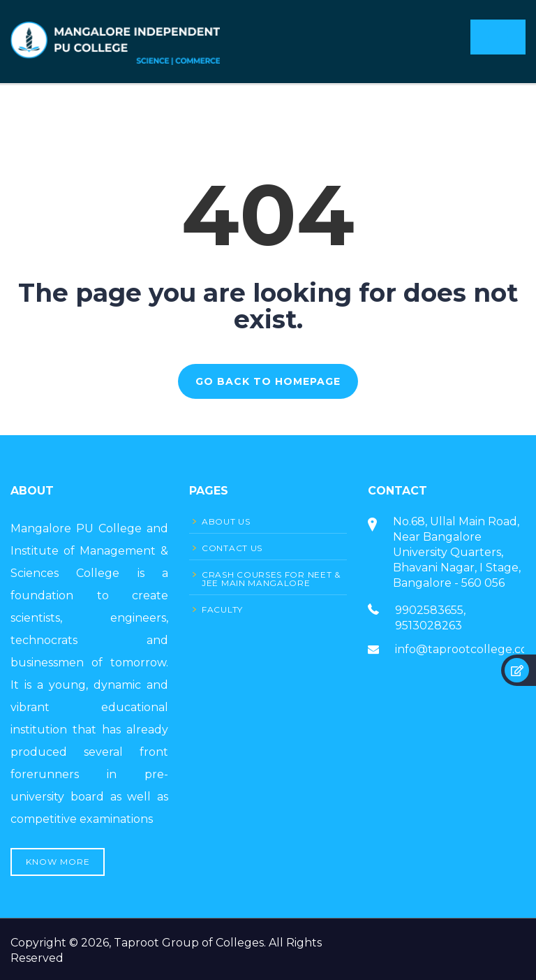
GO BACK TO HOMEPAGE (268, 381)
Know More (58, 862)
